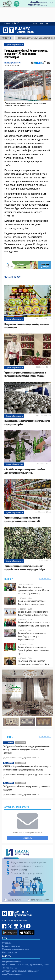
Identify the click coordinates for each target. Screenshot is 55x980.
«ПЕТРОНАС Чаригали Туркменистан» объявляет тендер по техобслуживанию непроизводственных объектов (27, 768)
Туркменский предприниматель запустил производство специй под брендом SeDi (22, 519)
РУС (48, 23)
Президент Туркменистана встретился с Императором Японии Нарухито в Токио (33, 613)
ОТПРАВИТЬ (27, 838)
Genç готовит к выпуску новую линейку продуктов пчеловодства (27, 326)
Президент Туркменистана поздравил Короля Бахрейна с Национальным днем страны (33, 650)
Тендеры (9, 737)
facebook (4, 926)
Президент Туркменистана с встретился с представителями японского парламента (34, 624)
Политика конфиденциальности (16, 949)
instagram (22, 926)
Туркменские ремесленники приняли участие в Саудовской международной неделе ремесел (25, 374)
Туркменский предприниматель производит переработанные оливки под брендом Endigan (25, 568)
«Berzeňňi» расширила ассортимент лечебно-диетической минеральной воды (25, 471)
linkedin (16, 926)
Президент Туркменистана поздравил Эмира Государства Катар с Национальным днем (32, 636)
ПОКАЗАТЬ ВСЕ (45, 579)
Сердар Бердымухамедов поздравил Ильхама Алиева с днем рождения (32, 602)
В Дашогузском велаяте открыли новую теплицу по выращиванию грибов (27, 423)
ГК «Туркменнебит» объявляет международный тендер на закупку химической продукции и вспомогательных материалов (27, 749)
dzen (28, 926)
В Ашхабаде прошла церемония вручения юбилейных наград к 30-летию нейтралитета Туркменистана (33, 590)
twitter (10, 926)
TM (41, 23)
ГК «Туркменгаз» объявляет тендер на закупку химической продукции (27, 788)
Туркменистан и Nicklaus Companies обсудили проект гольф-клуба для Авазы (34, 662)
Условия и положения (11, 946)
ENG (35, 23)
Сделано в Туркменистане (14, 44)
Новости (9, 579)
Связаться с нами (10, 952)
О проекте (7, 943)
